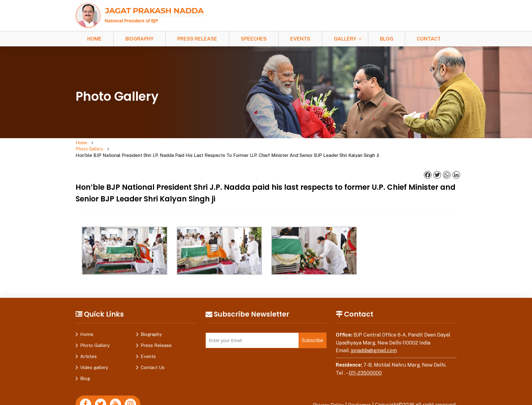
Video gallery (94, 355)
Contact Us (153, 355)
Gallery (345, 39)
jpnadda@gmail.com (374, 338)
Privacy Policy (326, 393)
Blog (387, 39)
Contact (429, 39)
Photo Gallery (113, 143)
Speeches (254, 39)
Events (300, 39)
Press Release (197, 39)
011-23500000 (365, 361)
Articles (88, 344)
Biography (139, 39)
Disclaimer (359, 393)
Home (94, 39)
